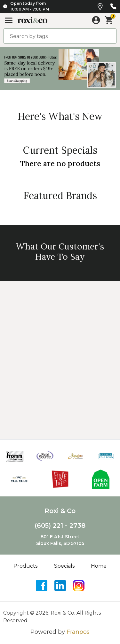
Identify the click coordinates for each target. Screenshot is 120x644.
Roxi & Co (60, 511)
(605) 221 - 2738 (60, 525)
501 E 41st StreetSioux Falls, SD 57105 (60, 540)
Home (99, 566)
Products (25, 566)
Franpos (78, 632)
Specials (64, 566)
